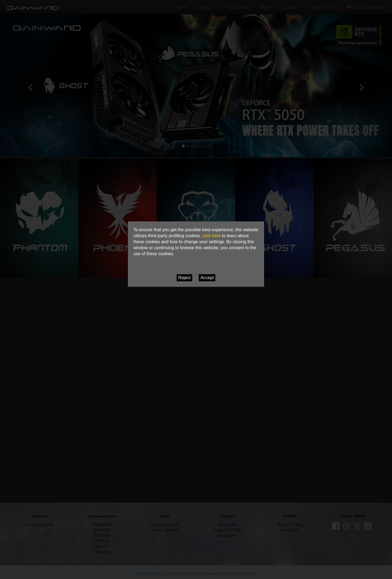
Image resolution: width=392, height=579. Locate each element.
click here (212, 236)
